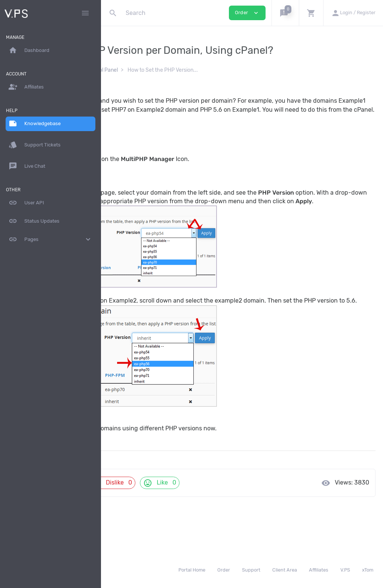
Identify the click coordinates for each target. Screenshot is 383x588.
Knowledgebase (133, 70)
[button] (285, 13)
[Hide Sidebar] (85, 13)
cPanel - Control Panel (189, 70)
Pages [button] (50, 239)
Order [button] (247, 13)
